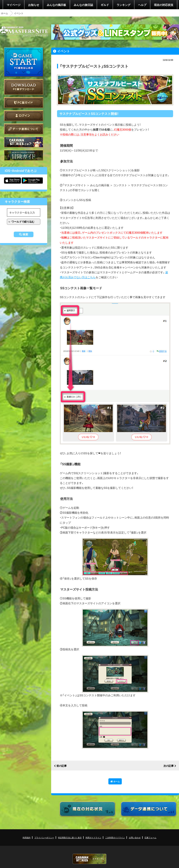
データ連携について (24, 129)
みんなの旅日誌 (83, 5)
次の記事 (169, 766)
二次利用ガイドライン (115, 837)
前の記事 (62, 766)
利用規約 (27, 837)
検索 (25, 234)
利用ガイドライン (93, 837)
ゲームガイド (24, 155)
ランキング (124, 5)
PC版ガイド (24, 103)
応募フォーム (150, 837)
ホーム (5, 13)
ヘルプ (142, 5)
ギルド (105, 5)
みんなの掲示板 (56, 5)
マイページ (14, 5)
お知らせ (34, 5)
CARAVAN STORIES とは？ (24, 142)
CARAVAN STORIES (89, 859)
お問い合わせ (135, 837)
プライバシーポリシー (44, 837)
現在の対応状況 (164, 5)
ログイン (24, 116)
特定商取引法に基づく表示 (70, 837)
